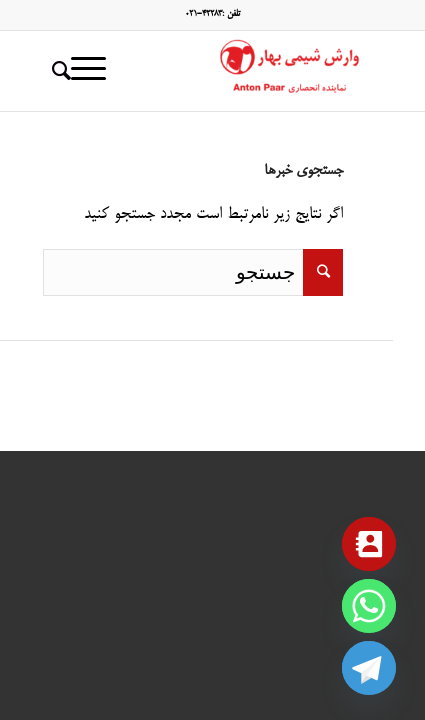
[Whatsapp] (369, 606)
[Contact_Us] (369, 544)
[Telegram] (369, 668)
